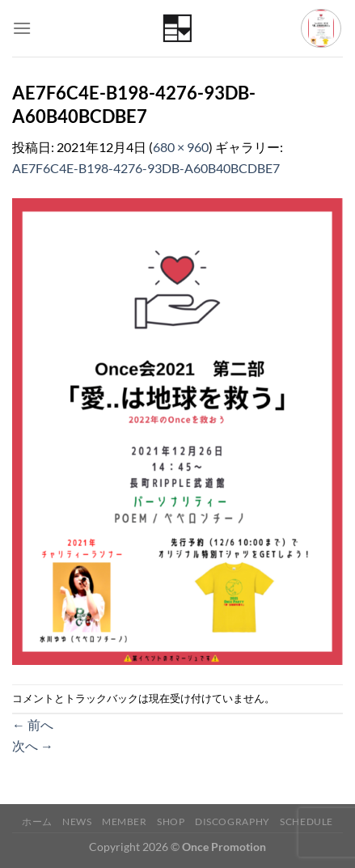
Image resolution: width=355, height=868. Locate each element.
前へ (33, 724)
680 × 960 (181, 147)
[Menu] (22, 28)
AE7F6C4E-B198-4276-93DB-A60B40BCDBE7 (146, 168)
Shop (171, 821)
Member (125, 821)
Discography (232, 821)
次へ (33, 745)
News (77, 821)
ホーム (37, 821)
